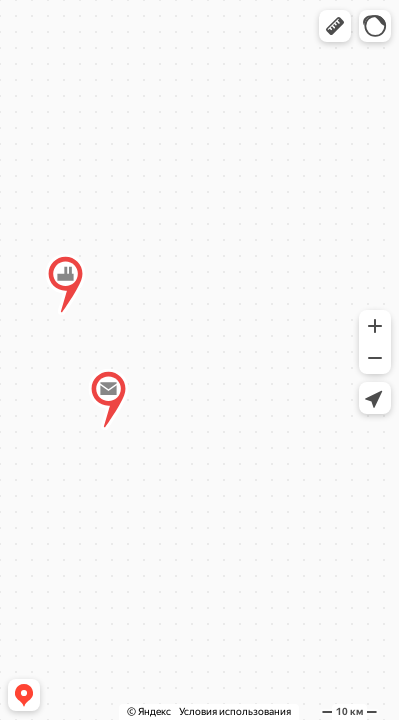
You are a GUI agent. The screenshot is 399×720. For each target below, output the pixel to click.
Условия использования (235, 711)
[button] (335, 26)
